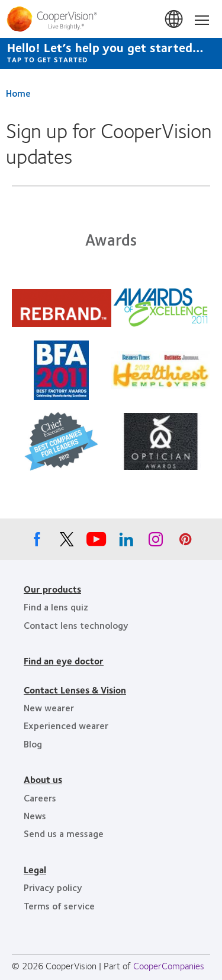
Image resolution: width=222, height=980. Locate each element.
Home (18, 93)
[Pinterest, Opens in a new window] (185, 542)
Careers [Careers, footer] (40, 798)
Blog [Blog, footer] (33, 744)
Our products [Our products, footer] (52, 589)
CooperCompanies (169, 965)
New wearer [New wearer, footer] (49, 707)
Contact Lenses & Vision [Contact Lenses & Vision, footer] (75, 690)
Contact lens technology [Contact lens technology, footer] (76, 625)
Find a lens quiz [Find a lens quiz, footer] (56, 607)
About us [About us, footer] (43, 779)
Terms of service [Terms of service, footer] (59, 906)
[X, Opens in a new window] (67, 542)
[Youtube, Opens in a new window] (96, 542)
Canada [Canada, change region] (175, 20)
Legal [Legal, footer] (35, 869)
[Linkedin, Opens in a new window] (126, 542)
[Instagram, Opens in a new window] (156, 542)
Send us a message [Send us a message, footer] (64, 833)
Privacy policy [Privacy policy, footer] (53, 887)
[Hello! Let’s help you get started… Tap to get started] (111, 53)
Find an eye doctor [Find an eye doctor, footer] (64, 661)
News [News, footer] (35, 815)
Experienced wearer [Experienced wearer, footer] (66, 725)
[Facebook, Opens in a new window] (37, 542)
